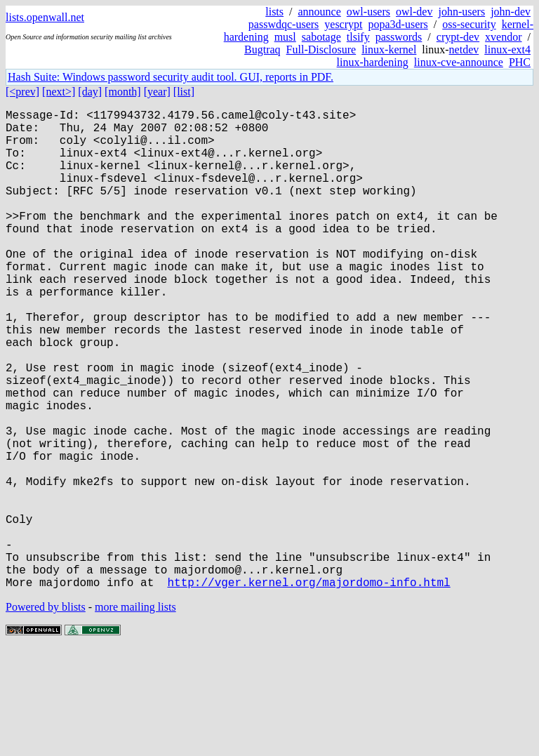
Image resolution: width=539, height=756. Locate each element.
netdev (464, 49)
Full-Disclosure (321, 49)
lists (274, 12)
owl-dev (414, 12)
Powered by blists (46, 714)
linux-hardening (373, 62)
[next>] (59, 92)
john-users (461, 12)
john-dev (511, 12)
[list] (184, 92)
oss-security (469, 24)
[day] (90, 92)
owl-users (368, 12)
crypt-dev (458, 37)
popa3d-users (398, 24)
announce (320, 12)
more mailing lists (135, 714)
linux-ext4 (507, 49)
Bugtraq (262, 49)
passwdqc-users (284, 24)
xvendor (503, 37)
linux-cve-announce (459, 62)
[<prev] (22, 92)
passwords (399, 37)
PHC (520, 62)
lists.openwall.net (45, 17)
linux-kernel (389, 49)
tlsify (358, 37)
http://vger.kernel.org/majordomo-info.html (308, 689)
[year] (157, 92)
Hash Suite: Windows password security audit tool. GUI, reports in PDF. (171, 77)
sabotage (321, 37)
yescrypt (343, 24)
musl (285, 37)
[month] (123, 92)
